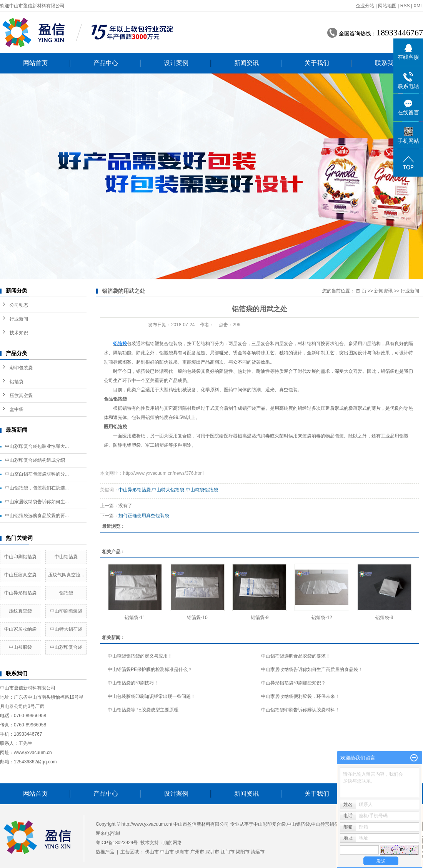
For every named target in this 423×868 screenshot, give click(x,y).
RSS (405, 6)
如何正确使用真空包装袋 (144, 516)
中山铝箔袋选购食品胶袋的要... (37, 516)
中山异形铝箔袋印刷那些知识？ (293, 683)
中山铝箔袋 (66, 557)
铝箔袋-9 (260, 618)
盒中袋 (17, 409)
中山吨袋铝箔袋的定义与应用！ (140, 656)
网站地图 (387, 6)
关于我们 (317, 63)
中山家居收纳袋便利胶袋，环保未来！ (300, 696)
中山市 (167, 852)
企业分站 (365, 6)
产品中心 (106, 63)
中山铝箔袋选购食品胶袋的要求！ (296, 656)
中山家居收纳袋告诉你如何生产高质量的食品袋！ (312, 669)
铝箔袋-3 (384, 618)
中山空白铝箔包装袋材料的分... (37, 474)
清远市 (258, 852)
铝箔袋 (17, 382)
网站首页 (35, 63)
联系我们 (387, 63)
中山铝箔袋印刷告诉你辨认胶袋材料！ (300, 710)
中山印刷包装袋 (66, 611)
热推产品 (105, 852)
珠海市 (182, 852)
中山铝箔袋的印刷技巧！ (133, 683)
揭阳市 (243, 852)
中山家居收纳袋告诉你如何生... (37, 502)
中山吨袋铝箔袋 (202, 490)
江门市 (228, 852)
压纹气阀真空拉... (66, 575)
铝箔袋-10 (197, 618)
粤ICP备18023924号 (117, 843)
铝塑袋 (166, 353)
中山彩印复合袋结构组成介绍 (35, 460)
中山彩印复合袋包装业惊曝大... (37, 446)
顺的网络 (173, 843)
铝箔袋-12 (322, 618)
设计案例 (176, 63)
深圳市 (212, 852)
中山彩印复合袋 (66, 647)
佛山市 (152, 852)
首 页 (361, 291)
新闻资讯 (246, 63)
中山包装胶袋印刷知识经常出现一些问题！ (152, 696)
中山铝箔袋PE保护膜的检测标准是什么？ (150, 669)
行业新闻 (19, 319)
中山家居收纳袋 (20, 629)
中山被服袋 (20, 647)
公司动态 (19, 305)
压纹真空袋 (21, 396)
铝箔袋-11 (135, 618)
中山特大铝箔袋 (66, 629)
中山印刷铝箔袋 (20, 557)
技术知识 (19, 333)
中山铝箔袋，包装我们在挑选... (37, 488)
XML (418, 6)
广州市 (197, 852)
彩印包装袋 (21, 368)
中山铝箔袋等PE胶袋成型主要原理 (143, 710)
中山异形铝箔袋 (20, 593)
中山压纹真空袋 (20, 575)
